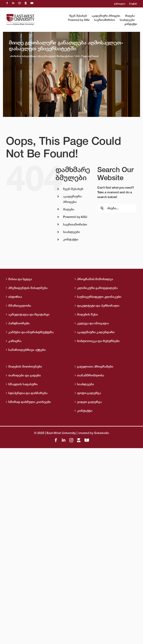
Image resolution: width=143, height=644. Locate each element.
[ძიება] (102, 208)
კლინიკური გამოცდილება (97, 288)
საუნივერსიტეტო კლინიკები (99, 297)
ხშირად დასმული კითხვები (30, 402)
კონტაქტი (71, 239)
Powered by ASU (75, 217)
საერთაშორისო (75, 224)
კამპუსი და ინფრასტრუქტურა (31, 332)
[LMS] (26, 3)
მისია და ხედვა (20, 279)
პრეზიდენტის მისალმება (28, 288)
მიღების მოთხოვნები (25, 366)
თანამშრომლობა (91, 375)
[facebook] (7, 3)
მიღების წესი (87, 314)
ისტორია (15, 297)
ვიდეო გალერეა (89, 402)
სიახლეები (71, 232)
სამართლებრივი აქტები (27, 350)
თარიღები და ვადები (25, 375)
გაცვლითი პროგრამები (95, 366)
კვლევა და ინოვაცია (93, 323)
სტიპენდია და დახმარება (28, 393)
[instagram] (19, 3)
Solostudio (102, 433)
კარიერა (15, 341)
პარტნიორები (19, 323)
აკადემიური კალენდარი (96, 332)
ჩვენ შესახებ (73, 189)
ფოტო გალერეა (89, 393)
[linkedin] (13, 3)
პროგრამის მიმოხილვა (95, 279)
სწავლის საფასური (23, 384)
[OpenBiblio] (32, 3)
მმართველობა (20, 305)
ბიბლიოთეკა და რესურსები (98, 341)
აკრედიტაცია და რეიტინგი (29, 314)
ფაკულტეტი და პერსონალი (98, 305)
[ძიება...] (117, 208)
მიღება (69, 209)
